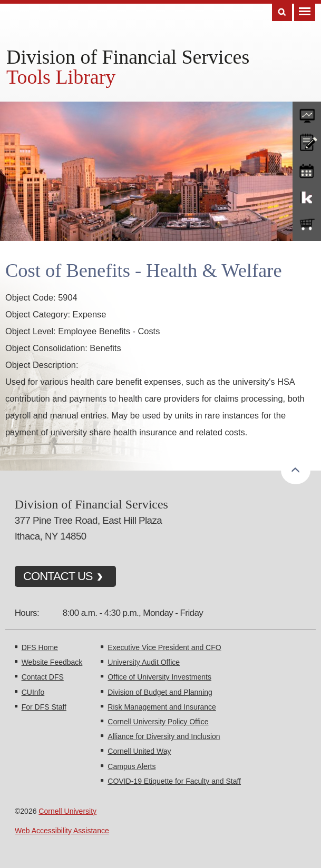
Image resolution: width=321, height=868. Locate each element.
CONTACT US (58, 576)
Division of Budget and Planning (160, 692)
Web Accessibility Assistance (62, 831)
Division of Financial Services (128, 57)
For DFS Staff (44, 707)
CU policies (307, 141)
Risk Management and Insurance (162, 707)
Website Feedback (52, 662)
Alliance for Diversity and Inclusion (164, 736)
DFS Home (40, 647)
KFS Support (307, 197)
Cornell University (67, 811)
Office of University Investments (159, 677)
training (307, 169)
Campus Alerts (132, 766)
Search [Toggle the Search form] (282, 12)
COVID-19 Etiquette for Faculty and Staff (174, 781)
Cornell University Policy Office (158, 722)
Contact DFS (43, 677)
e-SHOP (307, 225)
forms (307, 113)
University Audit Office (144, 662)
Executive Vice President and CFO (164, 647)
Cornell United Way (139, 751)
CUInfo (33, 692)
